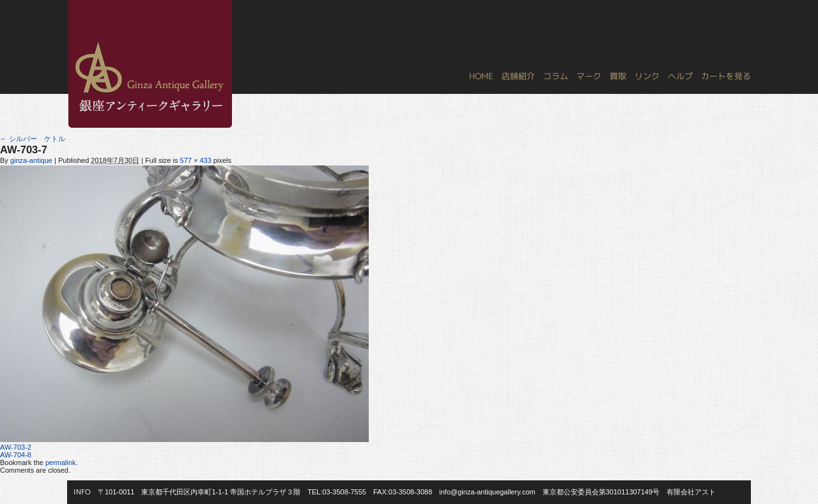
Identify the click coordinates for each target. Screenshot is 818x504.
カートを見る (726, 76)
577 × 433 (196, 160)
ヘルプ (680, 76)
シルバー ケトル (33, 139)
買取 (618, 76)
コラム (556, 76)
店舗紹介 (518, 76)
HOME (481, 76)
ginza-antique (31, 160)
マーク (589, 76)
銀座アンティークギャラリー (77, 1)
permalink (61, 462)
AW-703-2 (16, 447)
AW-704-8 (16, 455)
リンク (647, 76)
